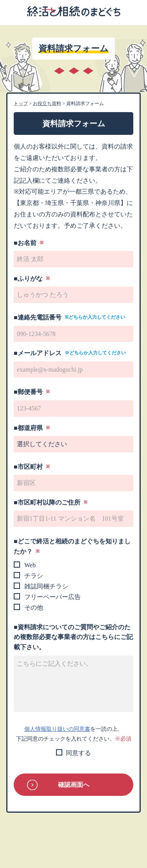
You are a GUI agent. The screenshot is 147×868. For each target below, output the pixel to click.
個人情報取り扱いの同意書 (57, 729)
